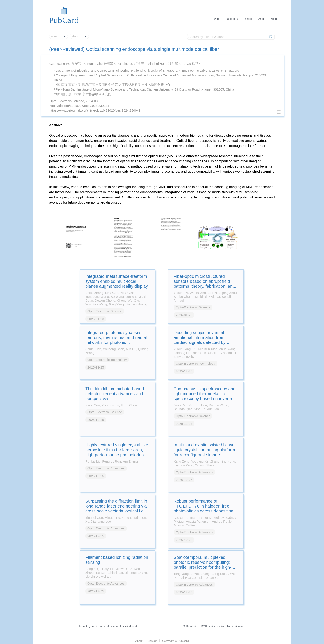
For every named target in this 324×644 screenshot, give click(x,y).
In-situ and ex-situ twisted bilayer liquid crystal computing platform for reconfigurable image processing (205, 452)
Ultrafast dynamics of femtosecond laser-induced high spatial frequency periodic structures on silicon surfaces (109, 626)
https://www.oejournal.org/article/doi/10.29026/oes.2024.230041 (95, 110)
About (139, 641)
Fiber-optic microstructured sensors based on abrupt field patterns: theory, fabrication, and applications (204, 284)
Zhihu (262, 19)
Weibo (274, 19)
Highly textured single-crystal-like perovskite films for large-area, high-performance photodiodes (117, 450)
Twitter (216, 19)
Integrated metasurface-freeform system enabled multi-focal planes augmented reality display (117, 281)
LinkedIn (248, 19)
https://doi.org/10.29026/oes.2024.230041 (79, 106)
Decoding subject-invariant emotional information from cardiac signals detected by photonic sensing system (199, 340)
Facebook (232, 19)
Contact (152, 641)
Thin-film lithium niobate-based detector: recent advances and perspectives (115, 394)
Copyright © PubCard (176, 641)
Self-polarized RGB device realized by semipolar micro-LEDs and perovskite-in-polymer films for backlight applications (215, 626)
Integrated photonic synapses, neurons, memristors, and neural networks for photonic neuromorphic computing (116, 340)
